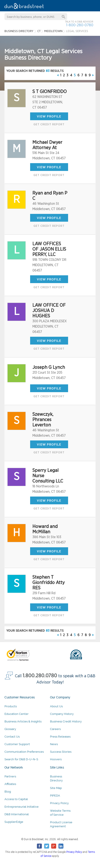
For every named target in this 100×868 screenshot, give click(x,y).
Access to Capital (16, 799)
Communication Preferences (24, 752)
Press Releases (60, 737)
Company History (62, 714)
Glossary (10, 729)
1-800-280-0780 (80, 25)
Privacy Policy (59, 803)
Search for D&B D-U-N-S (21, 759)
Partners (10, 776)
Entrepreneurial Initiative (22, 807)
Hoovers (56, 759)
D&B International (17, 814)
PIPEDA (55, 796)
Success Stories (61, 752)
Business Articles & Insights (23, 721)
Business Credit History (66, 721)
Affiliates (10, 784)
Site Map (56, 788)
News (54, 744)
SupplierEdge (14, 822)
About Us (56, 706)
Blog (8, 792)
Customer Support (17, 744)
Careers (55, 729)
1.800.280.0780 (40, 676)
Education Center (17, 714)
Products (11, 706)
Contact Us (12, 737)
